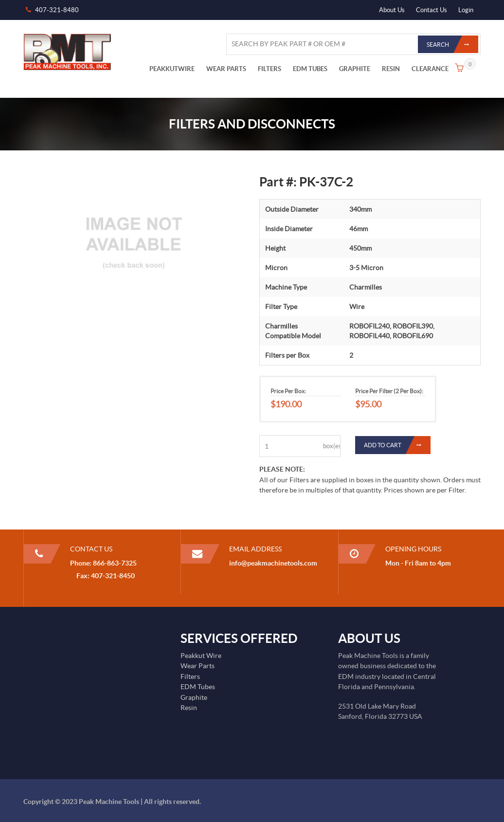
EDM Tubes (198, 687)
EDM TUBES (310, 69)
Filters (190, 676)
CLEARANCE (430, 69)
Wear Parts (198, 666)
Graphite (194, 697)
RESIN (391, 69)
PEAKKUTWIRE (172, 69)
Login (466, 10)
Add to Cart (397, 445)
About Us (392, 10)
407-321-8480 (57, 10)
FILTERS (270, 69)
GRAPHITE (355, 69)
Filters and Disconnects (252, 124)
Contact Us (432, 10)
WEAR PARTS (226, 69)
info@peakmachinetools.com (273, 563)
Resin (189, 708)
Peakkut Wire (201, 656)
